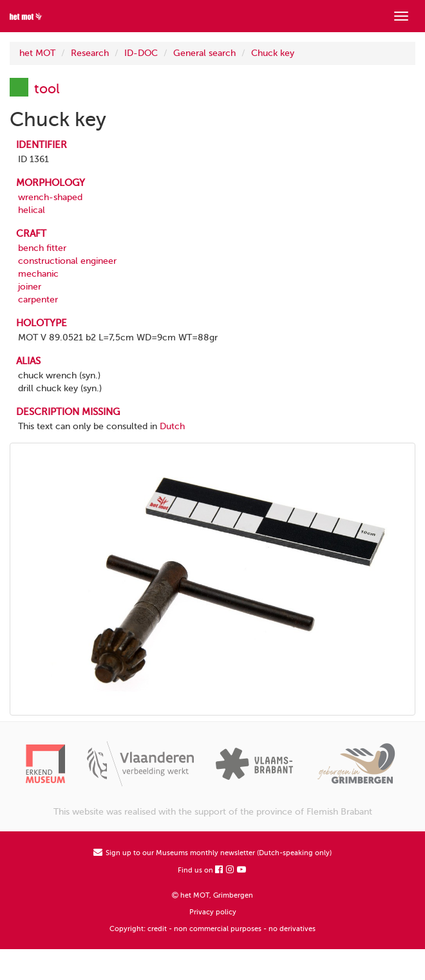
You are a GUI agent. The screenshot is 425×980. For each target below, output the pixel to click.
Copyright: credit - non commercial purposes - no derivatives (212, 929)
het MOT (37, 53)
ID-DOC (141, 53)
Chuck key (273, 53)
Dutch (172, 426)
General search (204, 53)
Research (90, 53)
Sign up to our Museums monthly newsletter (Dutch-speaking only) (212, 853)
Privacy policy (213, 912)
